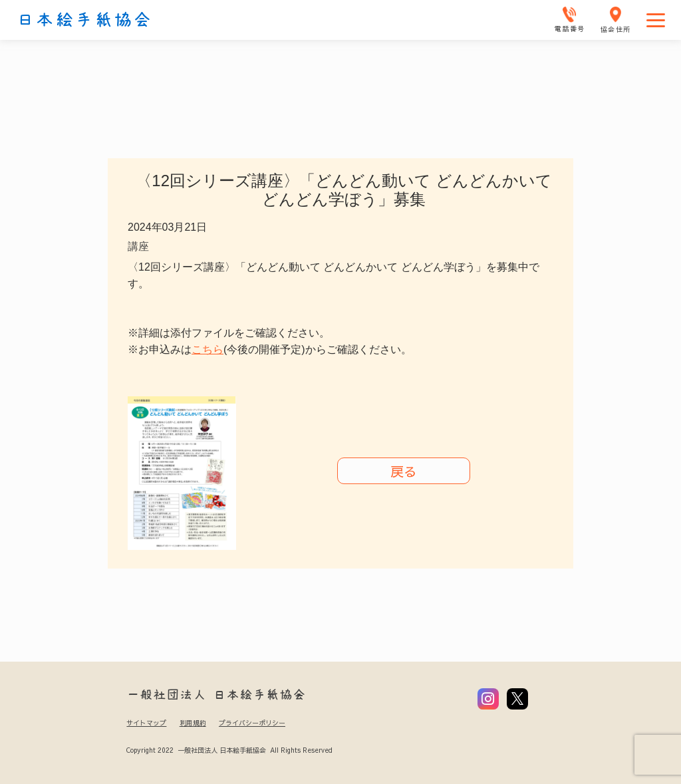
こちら (207, 349)
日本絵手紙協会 (84, 20)
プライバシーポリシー (252, 723)
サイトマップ (146, 723)
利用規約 (193, 723)
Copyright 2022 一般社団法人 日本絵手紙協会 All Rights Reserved (229, 750)
